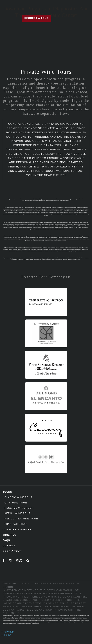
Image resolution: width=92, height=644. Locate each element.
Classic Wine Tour (18, 497)
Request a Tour (36, 18)
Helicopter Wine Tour (21, 519)
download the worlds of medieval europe (45, 603)
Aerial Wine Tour (17, 513)
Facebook (4, 561)
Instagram (10, 561)
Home (8, 635)
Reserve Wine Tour (19, 508)
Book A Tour (12, 551)
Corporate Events (17, 529)
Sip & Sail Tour (16, 524)
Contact (9, 546)
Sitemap (9, 632)
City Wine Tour (16, 503)
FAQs (6, 540)
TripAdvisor (19, 561)
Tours (7, 492)
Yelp (28, 561)
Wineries (9, 535)
